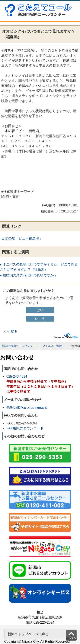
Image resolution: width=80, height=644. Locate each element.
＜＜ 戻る (10, 332)
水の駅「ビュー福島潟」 (24, 238)
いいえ (40, 319)
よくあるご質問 (52, 346)
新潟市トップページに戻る (28, 634)
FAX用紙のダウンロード (25, 428)
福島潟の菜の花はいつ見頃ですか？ (30, 275)
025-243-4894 (17, 376)
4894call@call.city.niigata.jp (27, 407)
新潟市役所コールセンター (19, 346)
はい (40, 310)
